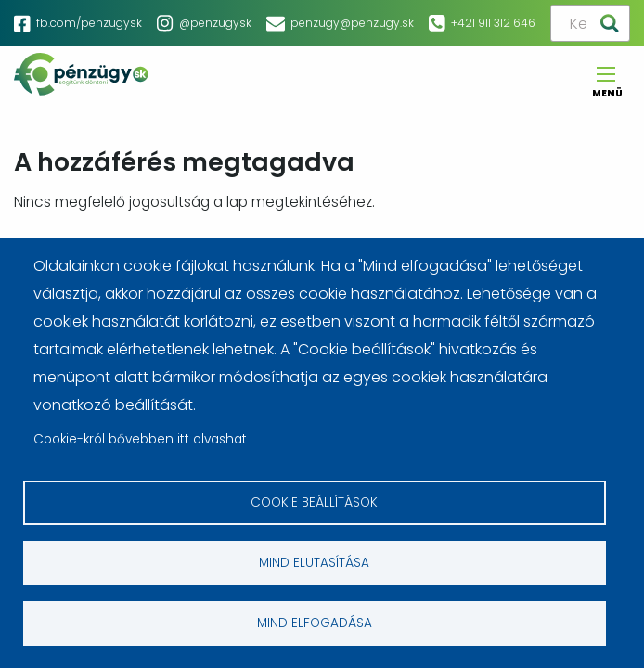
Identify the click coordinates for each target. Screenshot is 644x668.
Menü (606, 88)
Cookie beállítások (314, 502)
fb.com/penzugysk (89, 23)
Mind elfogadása (315, 623)
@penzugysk (215, 23)
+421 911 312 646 (493, 23)
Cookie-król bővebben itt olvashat (140, 439)
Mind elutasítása (314, 563)
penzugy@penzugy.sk (352, 23)
